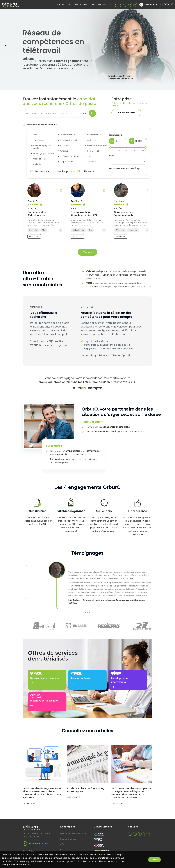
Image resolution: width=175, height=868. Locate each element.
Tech (35, 135)
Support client (66, 162)
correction (133, 230)
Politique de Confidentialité (16, 865)
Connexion (96, 5)
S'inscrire (107, 5)
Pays (111, 155)
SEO (44, 230)
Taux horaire (115, 135)
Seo (90, 230)
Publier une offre (126, 113)
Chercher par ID (40, 171)
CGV (62, 844)
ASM (76, 5)
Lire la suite (34, 236)
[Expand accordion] (31, 135)
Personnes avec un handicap (124, 168)
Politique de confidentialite (73, 834)
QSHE (90, 156)
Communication (67, 135)
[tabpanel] (87, 49)
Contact (84, 5)
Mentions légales (68, 839)
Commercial (93, 151)
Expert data (38, 140)
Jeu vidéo (64, 146)
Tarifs (69, 5)
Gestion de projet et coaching (42, 147)
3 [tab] (5, 48)
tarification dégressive (55, 345)
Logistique (92, 162)
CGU (62, 849)
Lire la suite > (30, 803)
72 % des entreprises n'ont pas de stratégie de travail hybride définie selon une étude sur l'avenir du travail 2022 (131, 793)
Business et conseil (68, 140)
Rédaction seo (79, 230)
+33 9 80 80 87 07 (35, 844)
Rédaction (34, 230)
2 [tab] (5, 46)
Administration (94, 135)
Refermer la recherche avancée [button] (42, 125)
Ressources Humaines (97, 146)
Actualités (59, 5)
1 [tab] (5, 43)
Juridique (64, 151)
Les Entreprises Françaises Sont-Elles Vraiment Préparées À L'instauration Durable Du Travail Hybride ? (42, 793)
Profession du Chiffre (69, 156)
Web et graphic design (43, 154)
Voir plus (87, 252)
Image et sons (39, 159)
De (111, 141)
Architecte (92, 140)
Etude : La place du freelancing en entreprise (86, 790)
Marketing (37, 164)
